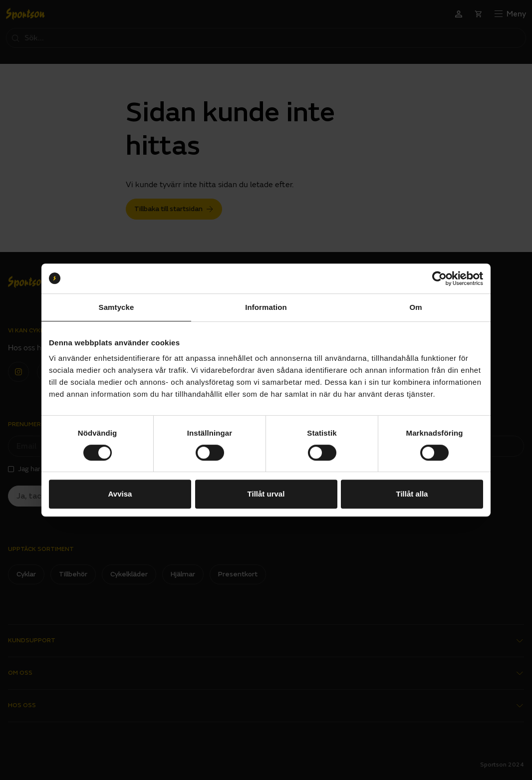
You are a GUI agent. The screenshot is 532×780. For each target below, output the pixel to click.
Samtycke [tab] (117, 307)
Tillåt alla (412, 494)
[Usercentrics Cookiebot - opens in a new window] (439, 278)
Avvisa (120, 494)
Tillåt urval (266, 494)
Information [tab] (266, 307)
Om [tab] (415, 307)
